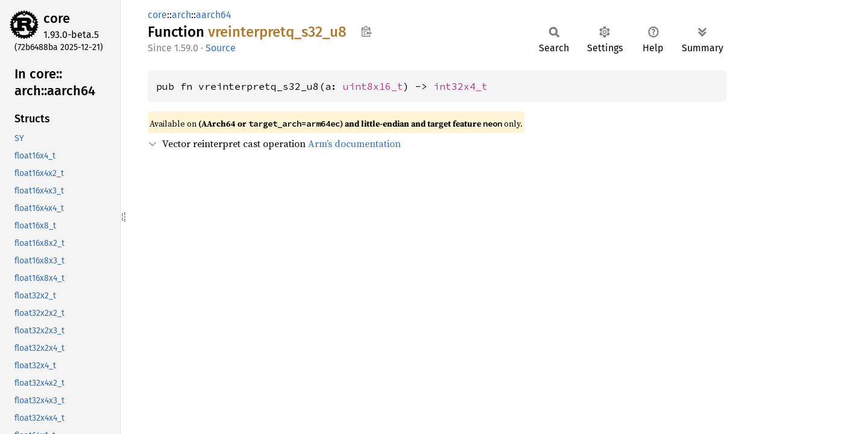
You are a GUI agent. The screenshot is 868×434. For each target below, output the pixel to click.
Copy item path (366, 31)
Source (221, 48)
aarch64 (214, 15)
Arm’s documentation (354, 143)
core (57, 18)
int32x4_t (461, 86)
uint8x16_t (373, 86)
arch (181, 15)
